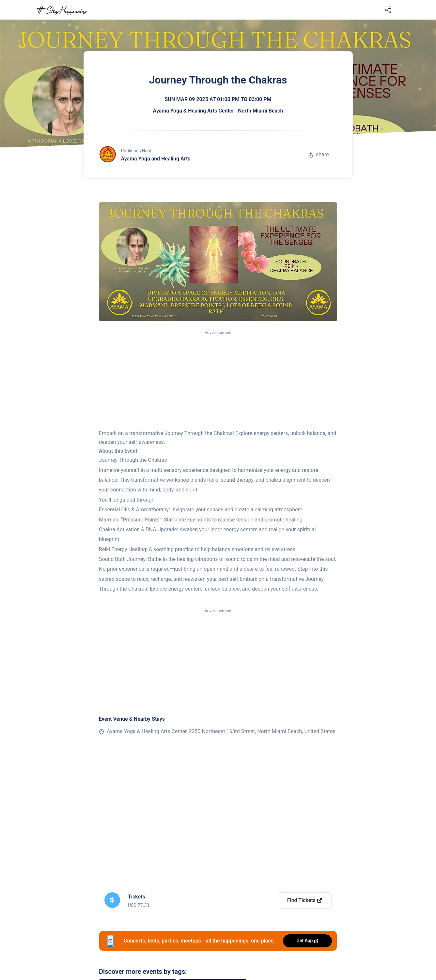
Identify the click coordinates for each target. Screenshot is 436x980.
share (319, 154)
